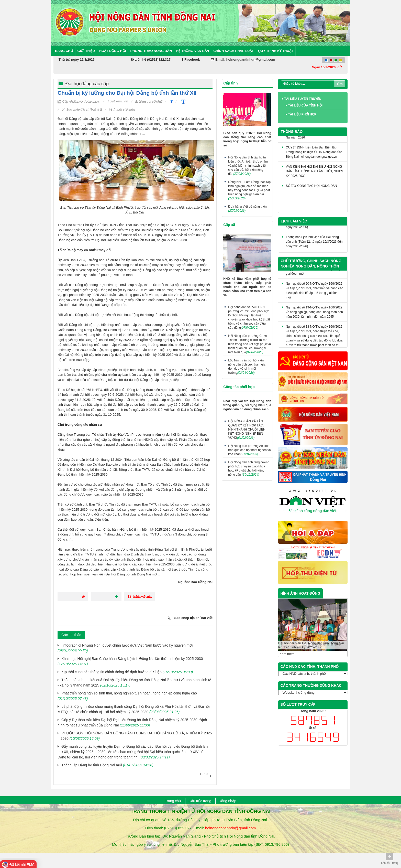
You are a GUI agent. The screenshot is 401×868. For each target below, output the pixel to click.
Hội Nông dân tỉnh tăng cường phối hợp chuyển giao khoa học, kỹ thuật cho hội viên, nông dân (249, 468)
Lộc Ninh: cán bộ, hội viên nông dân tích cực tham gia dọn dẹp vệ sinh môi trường (247, 367)
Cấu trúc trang (200, 801)
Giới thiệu (86, 51)
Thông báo (292, 132)
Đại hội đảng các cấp (87, 84)
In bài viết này (122, 109)
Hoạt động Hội (113, 51)
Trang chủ (63, 51)
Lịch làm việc (294, 221)
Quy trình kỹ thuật (276, 51)
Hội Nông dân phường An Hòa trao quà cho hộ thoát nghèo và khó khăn (249, 450)
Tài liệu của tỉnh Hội (305, 105)
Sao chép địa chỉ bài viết (82, 109)
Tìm (339, 84)
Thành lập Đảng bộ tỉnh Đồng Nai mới (107, 765)
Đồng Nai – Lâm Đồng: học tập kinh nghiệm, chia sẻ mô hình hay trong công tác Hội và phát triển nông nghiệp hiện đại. (249, 190)
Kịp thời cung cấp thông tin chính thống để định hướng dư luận (127, 672)
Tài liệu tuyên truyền (303, 99)
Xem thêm (287, 654)
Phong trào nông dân (151, 51)
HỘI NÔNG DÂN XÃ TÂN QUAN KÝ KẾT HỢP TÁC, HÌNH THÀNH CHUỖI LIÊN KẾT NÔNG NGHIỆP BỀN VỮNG (247, 430)
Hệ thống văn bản (193, 51)
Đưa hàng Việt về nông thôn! (248, 209)
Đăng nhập (227, 801)
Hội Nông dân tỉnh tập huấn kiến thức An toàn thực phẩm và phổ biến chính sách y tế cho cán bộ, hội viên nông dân (248, 166)
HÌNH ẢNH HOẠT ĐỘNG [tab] (300, 593)
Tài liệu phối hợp (302, 114)
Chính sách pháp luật (233, 51)
